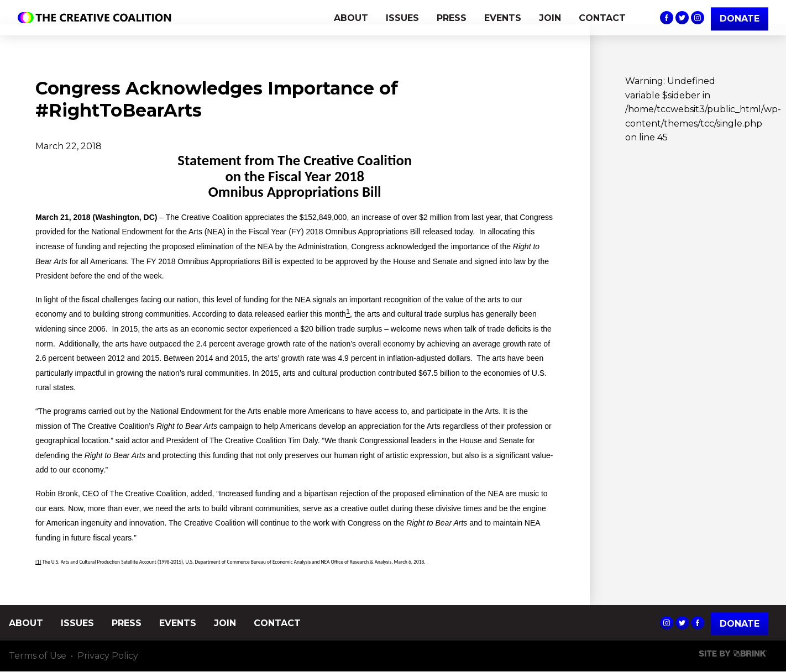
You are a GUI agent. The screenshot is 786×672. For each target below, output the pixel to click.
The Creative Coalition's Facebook (667, 18)
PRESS (452, 18)
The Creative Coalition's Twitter (682, 18)
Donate (740, 624)
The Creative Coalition (97, 18)
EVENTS (503, 18)
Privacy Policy (108, 656)
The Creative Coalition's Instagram (698, 18)
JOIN (550, 18)
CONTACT (602, 18)
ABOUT (351, 18)
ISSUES (402, 18)
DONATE (740, 19)
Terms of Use (38, 656)
